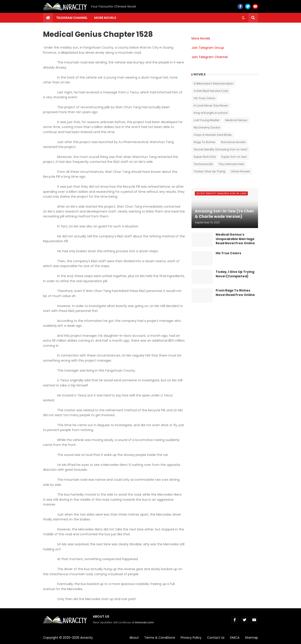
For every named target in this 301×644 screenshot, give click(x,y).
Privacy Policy (191, 638)
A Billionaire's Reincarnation (214, 84)
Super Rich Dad (205, 157)
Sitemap (251, 638)
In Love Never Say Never (211, 105)
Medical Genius (236, 120)
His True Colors (204, 98)
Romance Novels (233, 142)
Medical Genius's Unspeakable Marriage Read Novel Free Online (235, 239)
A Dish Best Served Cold (211, 91)
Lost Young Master (207, 120)
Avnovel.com (144, 622)
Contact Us (216, 638)
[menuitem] (48, 18)
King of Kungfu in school (211, 113)
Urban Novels (240, 171)
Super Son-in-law (234, 157)
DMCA (235, 638)
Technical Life (203, 164)
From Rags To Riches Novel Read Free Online (235, 293)
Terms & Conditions (160, 638)
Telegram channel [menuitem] (72, 18)
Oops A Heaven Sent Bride (213, 135)
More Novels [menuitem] (105, 18)
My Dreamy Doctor (207, 127)
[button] (243, 18)
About (134, 638)
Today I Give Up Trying (209, 171)
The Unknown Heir (231, 164)
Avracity (87, 638)
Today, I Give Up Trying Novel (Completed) (235, 274)
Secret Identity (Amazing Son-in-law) (221, 149)
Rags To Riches (205, 142)
